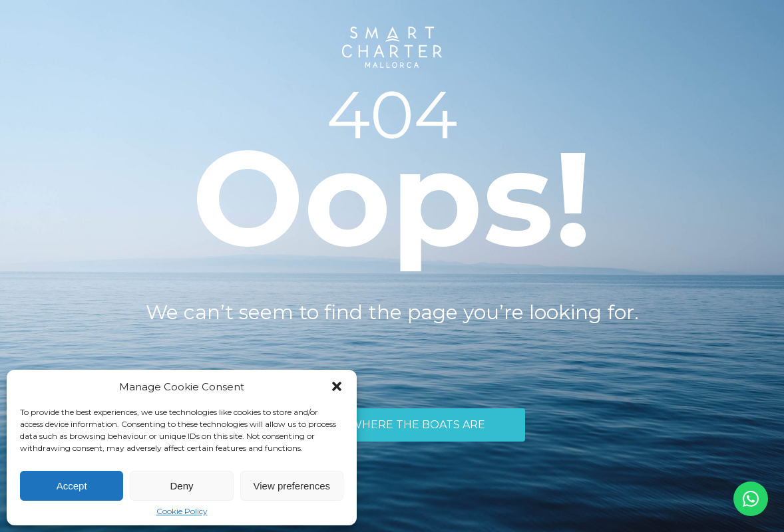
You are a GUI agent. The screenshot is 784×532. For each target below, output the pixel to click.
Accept (72, 486)
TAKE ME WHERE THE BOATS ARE (392, 425)
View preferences (292, 486)
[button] (337, 386)
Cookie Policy (182, 511)
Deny (181, 486)
